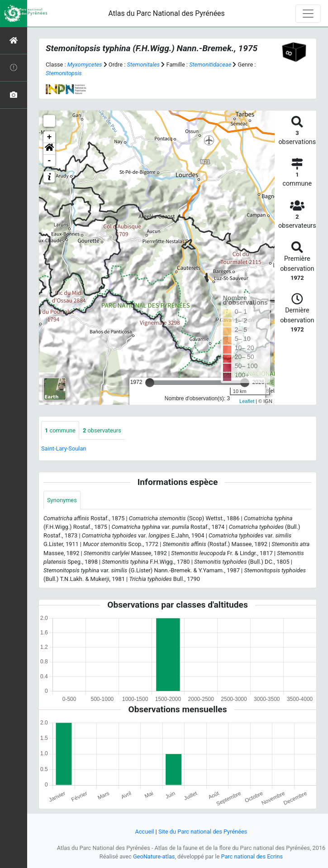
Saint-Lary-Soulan (64, 448)
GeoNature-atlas (154, 856)
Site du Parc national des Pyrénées (203, 832)
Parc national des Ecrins (252, 856)
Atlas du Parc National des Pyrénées (166, 13)
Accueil (145, 832)
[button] (49, 149)
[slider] (150, 383)
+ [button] (50, 137)
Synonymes (62, 500)
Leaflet (247, 401)
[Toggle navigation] (308, 14)
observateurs (102, 430)
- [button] (50, 161)
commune (60, 430)
